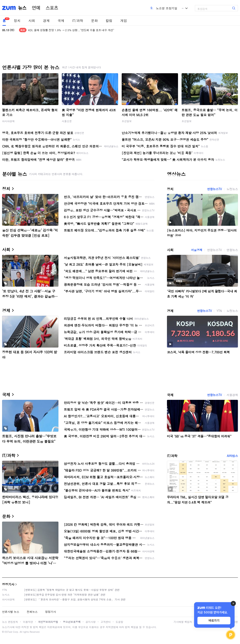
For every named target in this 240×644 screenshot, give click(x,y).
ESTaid (8, 632)
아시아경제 (8, 121)
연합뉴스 (232, 250)
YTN (219, 311)
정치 (17, 21)
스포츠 (52, 8)
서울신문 (67, 121)
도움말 (119, 622)
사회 (32, 21)
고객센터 (106, 622)
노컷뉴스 (232, 189)
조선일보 (127, 121)
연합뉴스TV (214, 189)
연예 (36, 8)
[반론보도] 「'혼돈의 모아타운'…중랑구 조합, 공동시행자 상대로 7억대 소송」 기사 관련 (75, 599)
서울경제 (197, 250)
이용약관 (28, 622)
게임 (124, 21)
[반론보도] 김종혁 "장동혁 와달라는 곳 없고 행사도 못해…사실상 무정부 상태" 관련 (72, 590)
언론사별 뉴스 (11, 612)
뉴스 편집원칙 (10, 622)
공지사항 (91, 622)
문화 (94, 21)
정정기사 (8, 584)
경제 (46, 21)
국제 (61, 21)
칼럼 (109, 21)
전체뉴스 (32, 612)
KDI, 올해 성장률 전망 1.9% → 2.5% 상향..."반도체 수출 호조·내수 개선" (71, 30)
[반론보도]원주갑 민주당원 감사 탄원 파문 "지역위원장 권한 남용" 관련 (65, 595)
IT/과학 (78, 21)
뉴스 (22, 8)
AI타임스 (232, 456)
